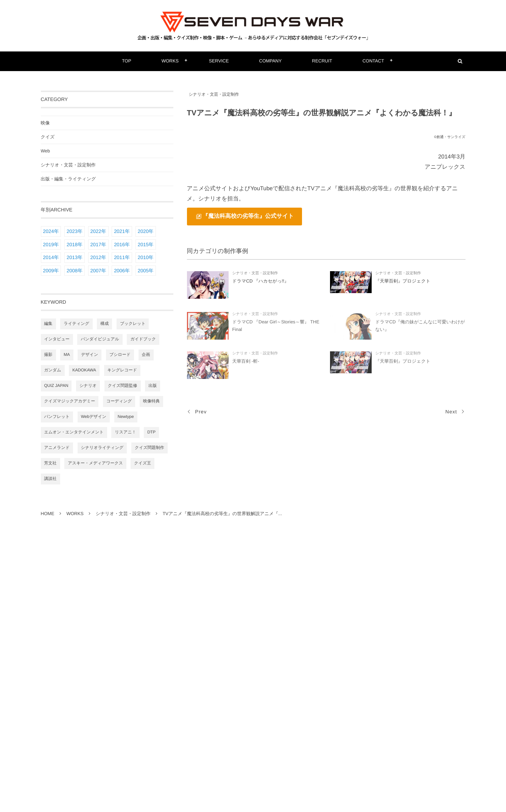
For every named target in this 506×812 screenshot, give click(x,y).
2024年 (51, 231)
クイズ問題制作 (149, 448)
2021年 (122, 231)
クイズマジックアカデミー (70, 401)
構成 (104, 324)
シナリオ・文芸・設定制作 (214, 95)
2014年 (51, 257)
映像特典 (151, 401)
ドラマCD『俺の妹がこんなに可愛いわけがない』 (420, 328)
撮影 (48, 355)
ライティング (76, 324)
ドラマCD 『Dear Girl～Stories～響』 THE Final (276, 328)
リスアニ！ (125, 432)
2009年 (51, 271)
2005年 (146, 271)
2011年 (122, 257)
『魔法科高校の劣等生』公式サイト (248, 216)
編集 (48, 324)
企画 (146, 355)
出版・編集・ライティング (69, 179)
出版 (153, 386)
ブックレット (133, 324)
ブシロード (120, 355)
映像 (45, 123)
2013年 (75, 257)
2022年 (98, 231)
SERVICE (219, 61)
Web (45, 151)
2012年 (98, 257)
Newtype (126, 417)
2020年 (146, 231)
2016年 (122, 245)
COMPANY (271, 61)
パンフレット (57, 417)
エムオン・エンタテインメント (74, 432)
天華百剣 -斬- (246, 363)
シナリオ (88, 386)
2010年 (146, 257)
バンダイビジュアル (100, 339)
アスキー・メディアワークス (95, 463)
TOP (126, 61)
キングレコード (122, 370)
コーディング (119, 401)
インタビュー (57, 339)
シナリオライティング (102, 448)
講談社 (51, 479)
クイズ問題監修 (123, 386)
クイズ (48, 137)
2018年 (75, 245)
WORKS (170, 61)
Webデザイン (94, 417)
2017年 (98, 245)
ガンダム (53, 370)
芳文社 (51, 463)
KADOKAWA (84, 370)
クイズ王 (142, 463)
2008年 (75, 271)
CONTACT (373, 61)
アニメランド (57, 448)
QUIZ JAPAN (56, 386)
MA (67, 355)
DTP (151, 432)
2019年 (51, 245)
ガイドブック (143, 339)
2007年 (98, 271)
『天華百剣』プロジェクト (403, 281)
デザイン (90, 355)
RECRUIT (322, 61)
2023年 (75, 231)
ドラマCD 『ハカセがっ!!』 (261, 281)
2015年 (146, 245)
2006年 (122, 271)
